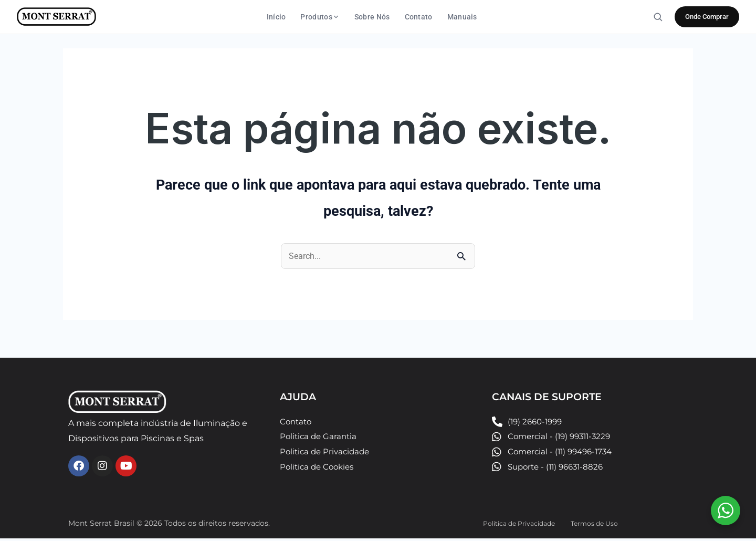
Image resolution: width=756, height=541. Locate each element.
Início (276, 17)
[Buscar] (658, 17)
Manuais (462, 17)
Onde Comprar (707, 17)
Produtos (320, 17)
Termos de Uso (598, 525)
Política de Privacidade (513, 525)
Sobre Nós (372, 17)
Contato (419, 17)
